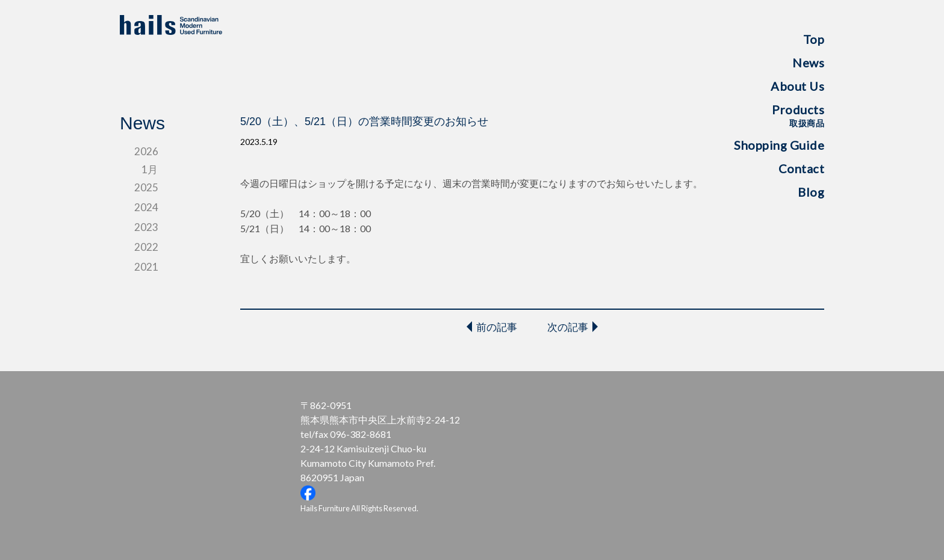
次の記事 (568, 327)
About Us (797, 86)
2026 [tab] (146, 151)
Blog (811, 192)
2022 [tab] (146, 247)
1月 (150, 169)
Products (798, 115)
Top (814, 39)
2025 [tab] (146, 187)
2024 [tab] (146, 207)
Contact (802, 168)
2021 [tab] (146, 267)
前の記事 (497, 327)
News (808, 63)
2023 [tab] (146, 227)
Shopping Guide (779, 145)
